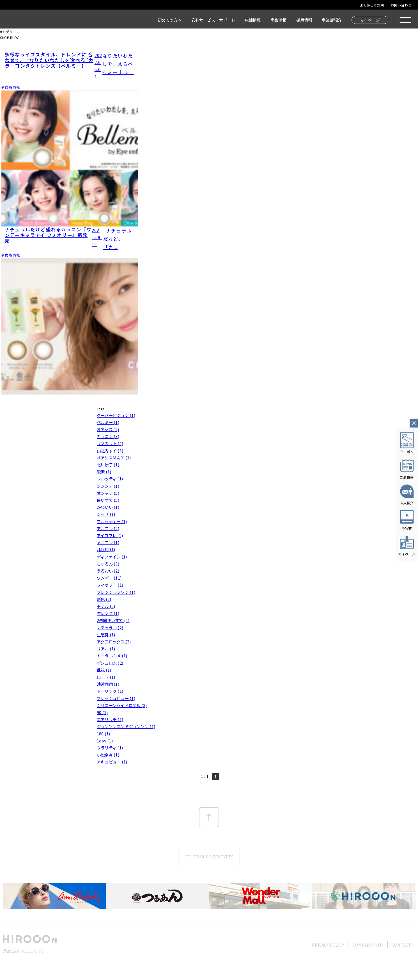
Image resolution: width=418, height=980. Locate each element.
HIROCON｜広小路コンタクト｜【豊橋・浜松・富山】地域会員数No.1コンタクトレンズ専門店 (51, 20)
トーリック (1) (110, 691)
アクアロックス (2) (114, 641)
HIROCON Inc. (31, 951)
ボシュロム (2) (110, 663)
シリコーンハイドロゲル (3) (122, 705)
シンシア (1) (108, 486)
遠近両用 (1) (108, 684)
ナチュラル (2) (110, 627)
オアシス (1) (108, 429)
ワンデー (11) (109, 578)
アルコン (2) (108, 528)
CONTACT (401, 945)
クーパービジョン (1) (116, 415)
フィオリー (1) (110, 585)
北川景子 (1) (108, 465)
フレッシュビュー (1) (116, 698)
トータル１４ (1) (112, 656)
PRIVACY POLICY (328, 945)
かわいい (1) (108, 507)
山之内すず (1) (110, 451)
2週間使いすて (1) (113, 620)
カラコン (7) (108, 436)
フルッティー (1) (112, 521)
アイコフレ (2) (110, 535)
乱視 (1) (104, 670)
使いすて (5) (108, 500)
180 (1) (104, 734)
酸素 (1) (104, 472)
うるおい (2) (108, 571)
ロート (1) (106, 677)
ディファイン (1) (112, 557)
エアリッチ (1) (110, 719)
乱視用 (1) (106, 549)
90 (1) (102, 712)
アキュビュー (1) (112, 762)
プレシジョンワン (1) (116, 592)
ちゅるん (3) (108, 564)
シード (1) (106, 514)
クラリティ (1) (110, 748)
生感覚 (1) (106, 634)
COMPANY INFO (368, 945)
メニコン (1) (108, 542)
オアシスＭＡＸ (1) (114, 458)
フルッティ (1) (110, 479)
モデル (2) (106, 606)
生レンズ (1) (108, 613)
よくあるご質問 (372, 5)
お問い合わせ (401, 5)
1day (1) (105, 741)
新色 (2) (104, 599)
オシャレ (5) (108, 493)
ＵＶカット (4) (110, 443)
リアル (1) (106, 649)
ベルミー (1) (108, 422)
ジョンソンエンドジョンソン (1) (126, 726)
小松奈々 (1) (108, 755)
